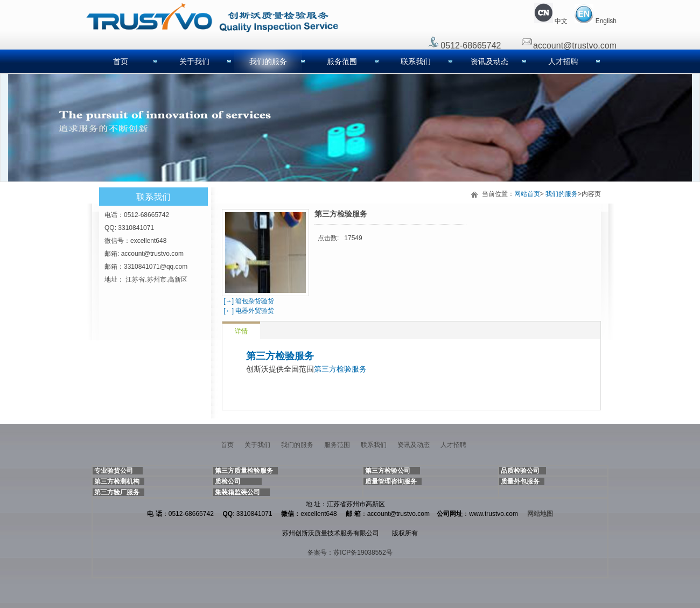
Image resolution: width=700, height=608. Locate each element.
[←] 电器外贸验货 (248, 311)
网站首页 (527, 194)
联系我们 (416, 61)
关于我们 (194, 61)
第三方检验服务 (280, 356)
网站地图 (540, 514)
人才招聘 (563, 61)
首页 (121, 61)
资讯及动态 (489, 61)
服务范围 (342, 61)
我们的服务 (268, 61)
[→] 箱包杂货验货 (248, 301)
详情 (241, 331)
